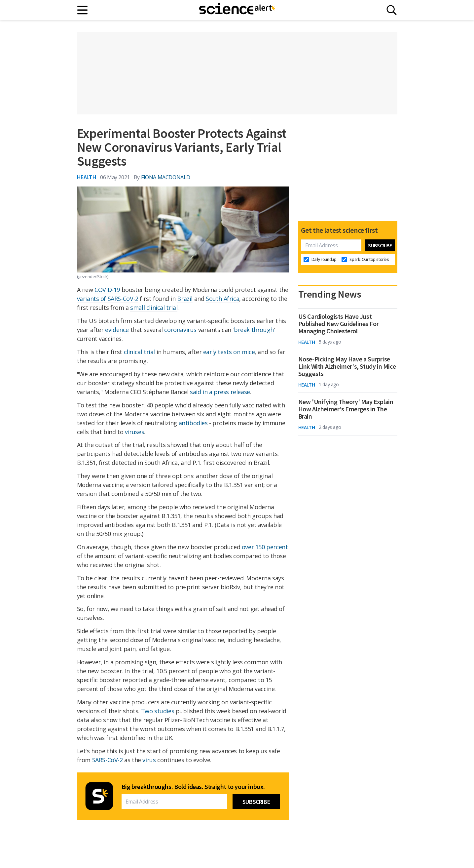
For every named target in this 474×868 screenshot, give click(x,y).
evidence (117, 330)
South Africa (222, 299)
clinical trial (139, 352)
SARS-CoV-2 (108, 760)
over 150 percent (265, 547)
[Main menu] (83, 10)
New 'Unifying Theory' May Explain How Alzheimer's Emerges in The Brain (346, 409)
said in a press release (220, 392)
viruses (134, 432)
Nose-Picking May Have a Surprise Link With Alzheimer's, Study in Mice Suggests (347, 366)
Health (87, 177)
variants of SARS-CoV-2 (108, 299)
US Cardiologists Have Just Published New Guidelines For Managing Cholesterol (339, 324)
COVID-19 (107, 290)
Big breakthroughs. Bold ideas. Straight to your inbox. (193, 787)
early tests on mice (229, 352)
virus (149, 760)
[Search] (392, 10)
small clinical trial (154, 308)
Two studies (158, 711)
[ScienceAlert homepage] (237, 10)
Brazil (185, 299)
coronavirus (180, 330)
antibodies (193, 423)
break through (254, 330)
